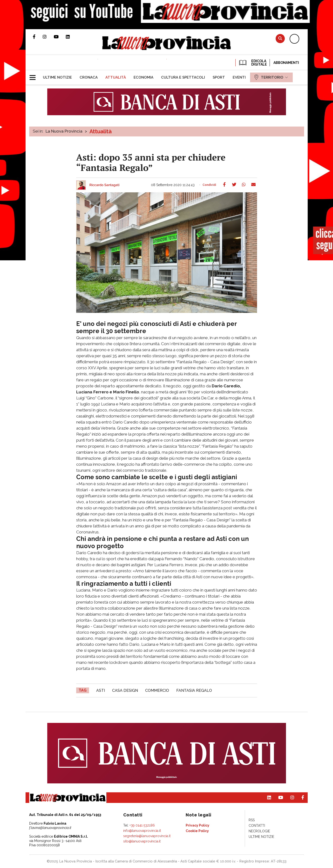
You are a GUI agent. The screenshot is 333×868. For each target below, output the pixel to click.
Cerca (280, 38)
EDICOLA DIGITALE (253, 63)
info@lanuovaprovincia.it (142, 831)
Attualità (101, 131)
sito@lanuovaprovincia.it (142, 841)
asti (101, 690)
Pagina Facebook (38, 37)
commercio (157, 690)
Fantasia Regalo (194, 690)
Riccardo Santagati (105, 185)
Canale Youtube (60, 37)
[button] (34, 75)
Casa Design (125, 690)
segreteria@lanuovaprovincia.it (147, 836)
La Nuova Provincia (64, 131)
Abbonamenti (286, 63)
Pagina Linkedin (71, 37)
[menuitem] (57, 77)
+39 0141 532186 (142, 825)
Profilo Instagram (48, 37)
